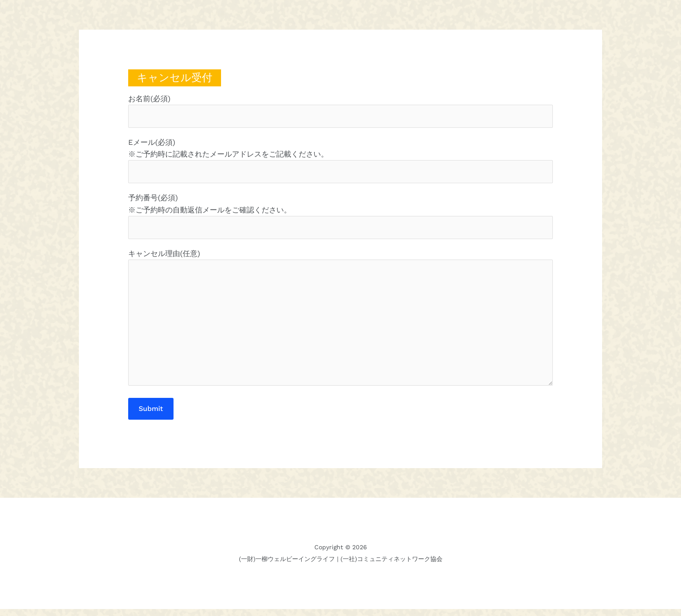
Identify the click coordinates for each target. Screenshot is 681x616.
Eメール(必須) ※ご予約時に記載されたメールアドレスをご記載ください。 (340, 162)
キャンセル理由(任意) (340, 324)
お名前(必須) (340, 111)
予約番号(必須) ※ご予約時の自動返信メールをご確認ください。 (340, 218)
